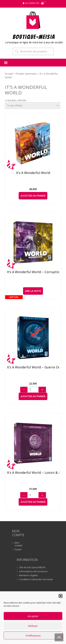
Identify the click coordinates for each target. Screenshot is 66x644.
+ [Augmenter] (42, 390)
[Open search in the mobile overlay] (33, 51)
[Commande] (33, 106)
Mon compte (19, 544)
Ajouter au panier (33, 196)
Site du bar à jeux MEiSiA (32, 567)
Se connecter (32, 3)
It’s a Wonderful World (33, 173)
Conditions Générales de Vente (36, 579)
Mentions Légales (29, 575)
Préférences (33, 636)
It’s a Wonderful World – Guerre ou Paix (33, 367)
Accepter (33, 616)
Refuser (33, 626)
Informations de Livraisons (33, 572)
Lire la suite (33, 291)
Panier (18, 550)
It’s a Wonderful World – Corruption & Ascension (33, 272)
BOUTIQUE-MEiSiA (34, 37)
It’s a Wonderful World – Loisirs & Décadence (33, 473)
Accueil (9, 74)
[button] (61, 596)
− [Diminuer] (24, 390)
